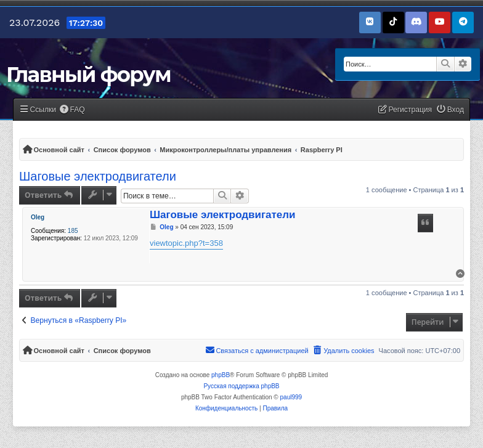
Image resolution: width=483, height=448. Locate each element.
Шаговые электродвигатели (98, 176)
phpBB (221, 375)
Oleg (38, 217)
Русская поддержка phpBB (241, 386)
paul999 (291, 397)
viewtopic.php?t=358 (186, 243)
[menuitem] (72, 110)
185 (73, 231)
